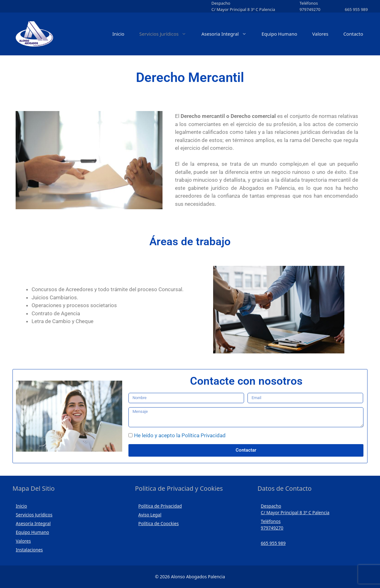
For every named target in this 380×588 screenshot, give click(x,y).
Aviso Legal (150, 515)
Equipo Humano (279, 34)
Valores (320, 34)
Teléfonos (309, 3)
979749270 (310, 9)
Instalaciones (30, 550)
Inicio (118, 34)
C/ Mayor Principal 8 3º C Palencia (243, 9)
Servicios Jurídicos (167, 34)
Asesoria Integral (228, 34)
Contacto (353, 34)
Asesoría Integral (33, 523)
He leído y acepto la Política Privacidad (180, 435)
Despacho (221, 3)
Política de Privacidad (160, 506)
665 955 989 (356, 9)
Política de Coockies (159, 523)
